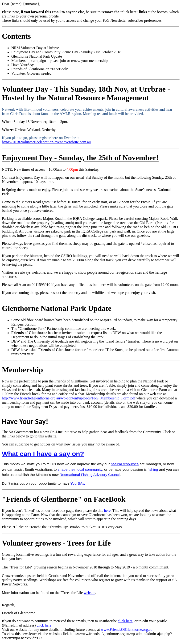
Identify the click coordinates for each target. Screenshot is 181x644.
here (107, 511)
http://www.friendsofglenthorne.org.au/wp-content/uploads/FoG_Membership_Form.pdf (69, 398)
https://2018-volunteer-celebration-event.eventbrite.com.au (46, 142)
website (89, 593)
